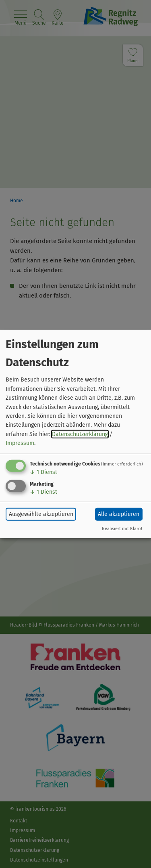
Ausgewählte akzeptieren (41, 514)
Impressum (20, 443)
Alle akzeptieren (119, 514)
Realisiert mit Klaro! (122, 529)
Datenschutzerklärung (80, 434)
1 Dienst (43, 472)
